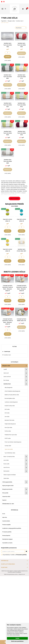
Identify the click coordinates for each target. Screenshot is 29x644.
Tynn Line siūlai (9, 449)
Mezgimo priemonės (7, 489)
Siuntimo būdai (6, 521)
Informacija (5, 561)
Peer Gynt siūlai (8, 427)
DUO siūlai (7, 409)
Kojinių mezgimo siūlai (8, 486)
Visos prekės (15, 206)
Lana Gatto (6, 460)
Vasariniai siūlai (6, 496)
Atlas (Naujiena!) (8, 387)
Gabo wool (6, 373)
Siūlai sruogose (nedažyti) (10, 475)
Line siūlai (7, 417)
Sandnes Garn (7, 384)
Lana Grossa (7, 467)
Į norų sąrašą (8, 60)
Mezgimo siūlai (6, 366)
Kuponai (4, 500)
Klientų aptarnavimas (8, 564)
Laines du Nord (7, 377)
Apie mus (5, 517)
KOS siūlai (7, 413)
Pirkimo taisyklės (6, 525)
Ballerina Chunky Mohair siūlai (12, 395)
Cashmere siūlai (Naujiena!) (11, 402)
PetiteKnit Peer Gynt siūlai (11, 435)
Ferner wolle (6, 464)
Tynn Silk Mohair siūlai (10, 453)
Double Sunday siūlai (10, 406)
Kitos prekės (5, 493)
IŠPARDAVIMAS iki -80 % (8, 504)
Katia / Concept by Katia (9, 456)
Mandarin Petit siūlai (9, 420)
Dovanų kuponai (6, 535)
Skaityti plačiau (14, 198)
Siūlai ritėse (6, 478)
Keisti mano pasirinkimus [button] (17, 641)
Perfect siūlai (8, 431)
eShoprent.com (22, 574)
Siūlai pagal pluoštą (7, 482)
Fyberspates (6, 471)
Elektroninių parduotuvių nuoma (11, 574)
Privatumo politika (7, 532)
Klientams (4, 567)
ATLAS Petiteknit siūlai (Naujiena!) (12, 391)
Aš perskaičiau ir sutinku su (15, 555)
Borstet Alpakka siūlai (10, 398)
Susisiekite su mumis (7, 543)
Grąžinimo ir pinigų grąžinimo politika (12, 528)
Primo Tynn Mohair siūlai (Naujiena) (13, 442)
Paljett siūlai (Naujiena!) (10, 424)
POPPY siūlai (8, 438)
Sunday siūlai (8, 446)
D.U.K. (4, 514)
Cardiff (5, 369)
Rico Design (6, 380)
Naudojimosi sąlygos (7, 539)
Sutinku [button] (17, 638)
